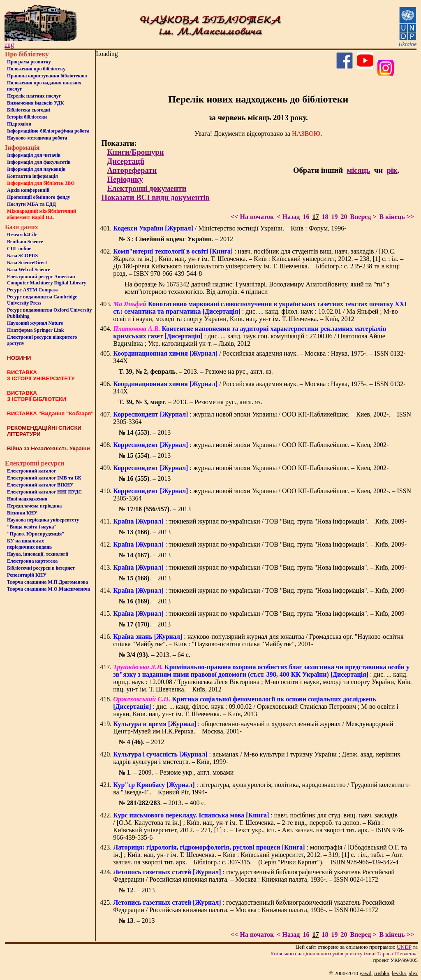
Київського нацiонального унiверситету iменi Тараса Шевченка (344, 953)
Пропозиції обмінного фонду (39, 197)
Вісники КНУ (22, 513)
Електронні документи (147, 188)
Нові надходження (27, 499)
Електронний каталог (31, 471)
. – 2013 (145, 432)
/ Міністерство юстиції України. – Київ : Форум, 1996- (230, 228)
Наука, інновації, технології (38, 554)
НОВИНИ (19, 358)
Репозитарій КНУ (27, 575)
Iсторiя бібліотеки (27, 117)
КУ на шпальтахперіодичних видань (29, 544)
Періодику (125, 179)
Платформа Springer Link (35, 330)
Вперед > (363, 217)
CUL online (19, 249)
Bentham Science (25, 242)
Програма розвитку (29, 62)
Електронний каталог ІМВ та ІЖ (44, 478)
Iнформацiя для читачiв (34, 155)
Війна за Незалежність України (49, 448)
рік (392, 170)
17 (315, 217)
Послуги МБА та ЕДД (31, 204)
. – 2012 (141, 742)
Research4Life (22, 235)
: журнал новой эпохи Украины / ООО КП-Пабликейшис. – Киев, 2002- (251, 445)
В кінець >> (397, 217)
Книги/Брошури (135, 152)
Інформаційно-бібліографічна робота (48, 131)
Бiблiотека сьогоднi (29, 110)
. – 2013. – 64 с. (154, 655)
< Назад (288, 217)
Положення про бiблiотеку (36, 69)
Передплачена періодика (34, 506)
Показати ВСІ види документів (155, 197)
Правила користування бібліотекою (47, 76)
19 (334, 217)
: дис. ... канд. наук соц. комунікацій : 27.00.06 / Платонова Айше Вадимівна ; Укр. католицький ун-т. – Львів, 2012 (250, 336)
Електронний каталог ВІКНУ (40, 485)
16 (306, 217)
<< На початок (252, 217)
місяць (358, 170)
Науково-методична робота (37, 138)
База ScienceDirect (27, 263)
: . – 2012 (176, 239)
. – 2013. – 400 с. (162, 803)
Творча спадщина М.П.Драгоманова (47, 582)
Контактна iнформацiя (32, 176)
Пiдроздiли (19, 124)
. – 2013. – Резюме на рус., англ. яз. (195, 371)
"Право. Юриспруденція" (36, 534)
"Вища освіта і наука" (32, 527)
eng (9, 45)
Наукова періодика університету (43, 520)
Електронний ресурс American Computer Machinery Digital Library (47, 280)
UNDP (404, 947)
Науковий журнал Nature (35, 323)
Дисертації (126, 161)
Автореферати (132, 170)
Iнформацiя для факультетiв (39, 162)
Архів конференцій (28, 190)
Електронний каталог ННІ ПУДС (44, 492)
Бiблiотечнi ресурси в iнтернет (41, 568)
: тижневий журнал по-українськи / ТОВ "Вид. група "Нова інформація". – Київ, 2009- (260, 521)
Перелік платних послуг (34, 96)
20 (344, 217)
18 (325, 217)
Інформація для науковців (36, 169)
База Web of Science (29, 270)
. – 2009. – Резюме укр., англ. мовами (176, 772)
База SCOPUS (22, 256)
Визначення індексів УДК (36, 103)
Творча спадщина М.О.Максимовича (49, 589)
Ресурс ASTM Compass (32, 290)
